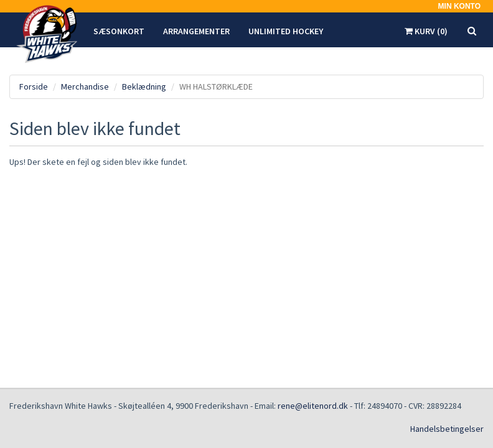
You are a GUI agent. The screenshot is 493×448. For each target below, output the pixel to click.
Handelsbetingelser (447, 429)
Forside (34, 86)
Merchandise (85, 86)
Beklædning (144, 86)
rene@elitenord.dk (313, 406)
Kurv (426, 31)
